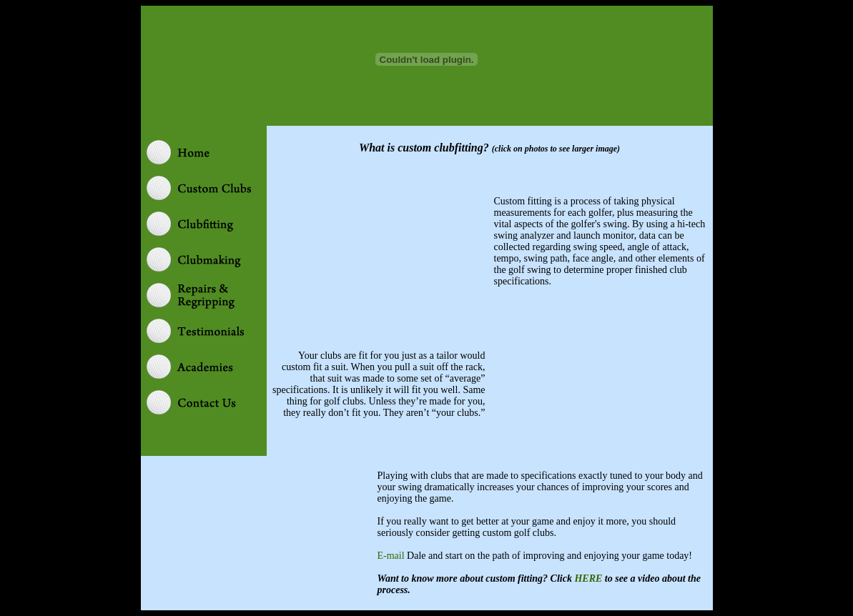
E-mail (391, 556)
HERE (588, 578)
